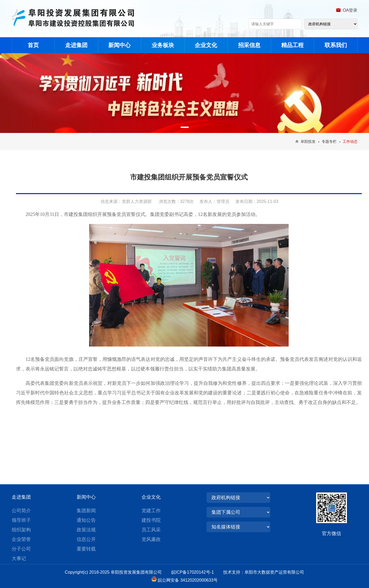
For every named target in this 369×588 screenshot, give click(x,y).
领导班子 (21, 520)
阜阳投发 (308, 141)
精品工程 (292, 45)
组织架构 (21, 530)
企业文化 (206, 45)
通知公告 (86, 520)
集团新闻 (86, 511)
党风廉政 (151, 539)
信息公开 (86, 539)
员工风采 (151, 530)
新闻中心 (119, 45)
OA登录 (350, 10)
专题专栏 (329, 141)
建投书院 (151, 520)
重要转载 (86, 549)
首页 (33, 45)
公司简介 (21, 511)
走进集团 (76, 45)
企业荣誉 (21, 539)
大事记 (19, 558)
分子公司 (21, 549)
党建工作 (151, 511)
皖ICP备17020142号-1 (197, 572)
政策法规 (86, 530)
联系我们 (336, 45)
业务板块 (163, 45)
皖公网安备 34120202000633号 (188, 580)
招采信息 (249, 45)
